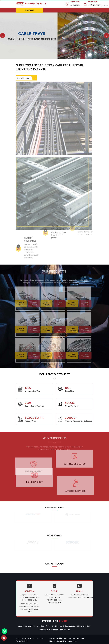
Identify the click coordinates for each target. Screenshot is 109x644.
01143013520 (50, 595)
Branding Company (70, 641)
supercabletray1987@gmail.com (98, 6)
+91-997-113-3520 (54, 603)
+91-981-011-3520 (75, 4)
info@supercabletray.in (95, 4)
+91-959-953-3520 (76, 6)
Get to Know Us (26, 78)
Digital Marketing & (56, 641)
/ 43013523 (59, 595)
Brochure (29, 10)
